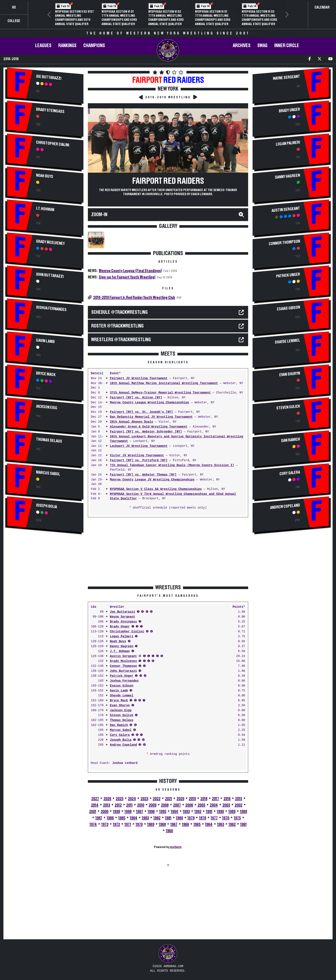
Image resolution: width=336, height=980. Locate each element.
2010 (141, 805)
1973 (105, 824)
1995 (163, 812)
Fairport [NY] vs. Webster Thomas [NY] (143, 475)
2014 (95, 805)
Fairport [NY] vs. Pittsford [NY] (139, 460)
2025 (120, 799)
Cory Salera (120, 735)
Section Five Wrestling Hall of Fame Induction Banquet (72, 16)
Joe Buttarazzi (49, 77)
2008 (165, 805)
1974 (93, 824)
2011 (129, 805)
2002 (238, 805)
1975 (237, 818)
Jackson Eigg (47, 407)
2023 (144, 799)
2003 (226, 805)
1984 (134, 818)
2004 (214, 805)
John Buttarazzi (50, 275)
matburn (176, 847)
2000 (105, 812)
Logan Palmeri (122, 637)
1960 (169, 831)
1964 (209, 824)
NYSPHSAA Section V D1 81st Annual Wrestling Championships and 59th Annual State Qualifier (261, 18)
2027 (95, 799)
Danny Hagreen (122, 646)
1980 (179, 818)
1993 (186, 812)
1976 (226, 818)
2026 (107, 799)
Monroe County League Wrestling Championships (150, 403)
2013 (107, 805)
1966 (185, 824)
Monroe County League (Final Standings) (130, 271)
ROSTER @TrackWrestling (117, 326)
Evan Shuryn (120, 705)
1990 (220, 812)
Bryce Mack (46, 374)
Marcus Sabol (48, 473)
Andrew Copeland (123, 745)
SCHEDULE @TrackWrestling (119, 312)
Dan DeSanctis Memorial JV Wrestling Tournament (151, 417)
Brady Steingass (50, 111)
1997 (140, 812)
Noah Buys (45, 176)
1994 (175, 812)
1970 (139, 824)
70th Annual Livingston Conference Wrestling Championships (119, 16)
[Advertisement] (45, 573)
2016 (227, 799)
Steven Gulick (122, 715)
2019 (192, 799)
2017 (215, 799)
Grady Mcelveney (50, 242)
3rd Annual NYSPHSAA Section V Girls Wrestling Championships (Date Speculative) (214, 18)
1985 (122, 818)
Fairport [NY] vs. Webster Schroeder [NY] (146, 432)
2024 (132, 799)
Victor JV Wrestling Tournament (137, 456)
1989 (232, 812)
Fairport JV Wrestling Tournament (139, 378)
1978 (203, 818)
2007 (177, 805)
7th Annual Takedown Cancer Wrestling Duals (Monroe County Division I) (172, 465)
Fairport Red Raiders (168, 181)
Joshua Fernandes (51, 308)
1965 (197, 824)
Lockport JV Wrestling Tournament (139, 446)
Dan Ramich (119, 725)
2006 (189, 805)
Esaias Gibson (122, 686)
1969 (151, 824)
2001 (93, 812)
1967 (174, 824)
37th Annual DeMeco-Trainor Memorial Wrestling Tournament (160, 393)
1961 (243, 824)
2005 (201, 805)
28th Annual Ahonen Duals (132, 422)
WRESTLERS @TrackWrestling (121, 340)
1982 (157, 818)
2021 (169, 799)
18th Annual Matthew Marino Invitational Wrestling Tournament (164, 383)
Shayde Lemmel (122, 696)
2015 (239, 799)
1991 (209, 812)
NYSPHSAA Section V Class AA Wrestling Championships (156, 489)
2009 (153, 805)
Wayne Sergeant (123, 617)
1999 (116, 812)
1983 (145, 818)
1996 (151, 812)
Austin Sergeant (123, 656)
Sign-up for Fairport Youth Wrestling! (127, 277)
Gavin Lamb (45, 341)
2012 (118, 805)
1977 (214, 818)
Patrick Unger (122, 676)
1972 (116, 824)
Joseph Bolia (46, 506)
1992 (198, 812)
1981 (168, 818)
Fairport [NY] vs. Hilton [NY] (136, 398)
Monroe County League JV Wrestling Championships (152, 480)
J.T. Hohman (45, 209)
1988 (244, 812)
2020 (180, 799)
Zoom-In (99, 215)
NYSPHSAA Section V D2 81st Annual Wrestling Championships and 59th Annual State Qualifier (168, 18)
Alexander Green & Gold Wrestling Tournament (149, 427)
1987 (99, 818)
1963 (221, 824)
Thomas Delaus (49, 440)
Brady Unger (120, 627)
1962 (232, 824)
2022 (157, 799)
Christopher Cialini (52, 144)
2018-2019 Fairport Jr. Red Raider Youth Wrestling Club (134, 298)
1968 (162, 824)
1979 (191, 818)
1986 (110, 818)
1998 (128, 812)
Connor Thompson (123, 666)
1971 (128, 824)
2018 (204, 799)
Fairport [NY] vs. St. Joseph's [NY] (141, 412)
